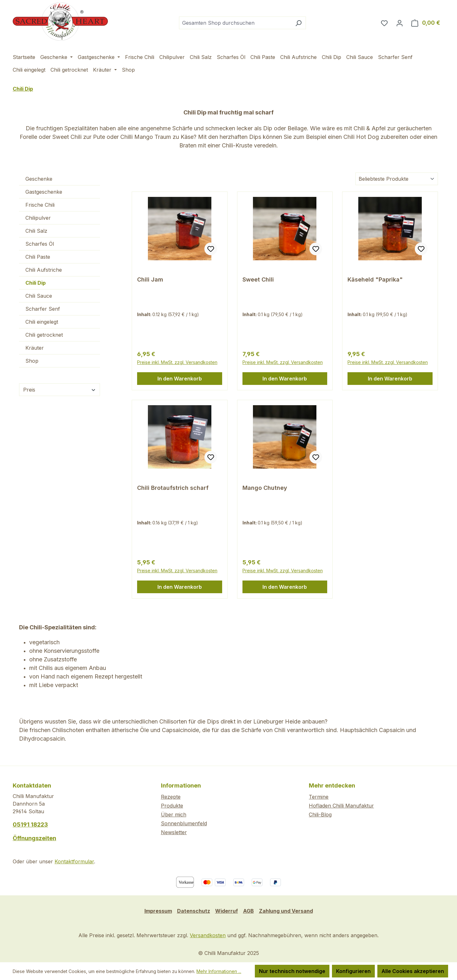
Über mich (174, 815)
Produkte (172, 806)
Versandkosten (208, 935)
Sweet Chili (258, 279)
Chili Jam (150, 279)
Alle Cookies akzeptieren (413, 971)
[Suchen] (298, 23)
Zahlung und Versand (286, 911)
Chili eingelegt (42, 322)
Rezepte (171, 797)
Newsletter (174, 832)
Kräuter (35, 348)
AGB (248, 911)
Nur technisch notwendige (292, 971)
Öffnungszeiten (34, 838)
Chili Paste (38, 257)
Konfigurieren (353, 971)
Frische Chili (40, 205)
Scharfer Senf (43, 309)
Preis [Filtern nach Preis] (60, 390)
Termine (319, 797)
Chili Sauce (39, 296)
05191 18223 (30, 824)
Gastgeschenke (44, 192)
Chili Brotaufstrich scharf (173, 488)
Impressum (158, 911)
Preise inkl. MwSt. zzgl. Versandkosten (177, 362)
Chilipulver (38, 218)
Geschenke (39, 179)
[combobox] (235, 23)
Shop (32, 361)
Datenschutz (194, 911)
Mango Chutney (265, 488)
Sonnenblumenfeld (184, 823)
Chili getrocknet (44, 335)
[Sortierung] (397, 179)
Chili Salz (36, 231)
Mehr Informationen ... (219, 971)
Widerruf (227, 911)
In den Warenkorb (180, 379)
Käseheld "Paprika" (375, 279)
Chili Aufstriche (44, 270)
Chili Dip (36, 283)
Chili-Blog (320, 815)
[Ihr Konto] (400, 23)
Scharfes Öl (40, 244)
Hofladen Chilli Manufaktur (341, 806)
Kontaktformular (74, 861)
